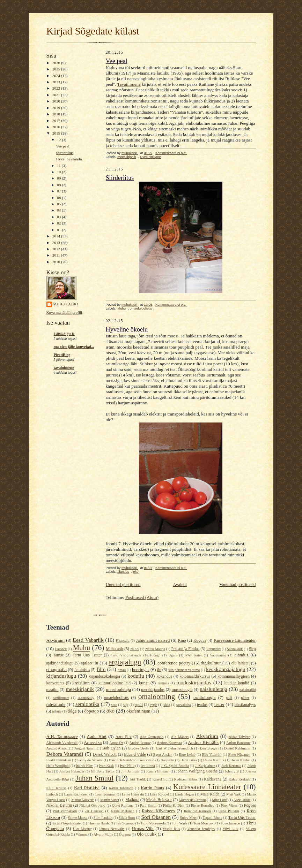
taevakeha (184, 705)
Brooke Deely (138, 748)
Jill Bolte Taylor (103, 771)
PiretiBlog (62, 355)
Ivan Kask (106, 766)
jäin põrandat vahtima (184, 670)
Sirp (252, 649)
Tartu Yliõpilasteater (126, 655)
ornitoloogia (205, 697)
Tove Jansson (230, 823)
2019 (57, 108)
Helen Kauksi (240, 760)
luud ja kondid (237, 683)
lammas (163, 683)
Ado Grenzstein (152, 737)
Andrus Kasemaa (169, 743)
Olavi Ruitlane (150, 157)
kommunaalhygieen (234, 676)
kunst (144, 683)
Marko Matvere (83, 800)
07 (59, 191)
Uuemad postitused (123, 584)
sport (139, 705)
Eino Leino (187, 755)
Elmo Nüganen (239, 755)
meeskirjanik (127, 157)
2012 (57, 249)
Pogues (250, 805)
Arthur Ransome (238, 743)
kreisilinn (81, 683)
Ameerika (93, 742)
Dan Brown (209, 748)
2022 (57, 88)
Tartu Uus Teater (87, 655)
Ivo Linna (148, 766)
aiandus (123, 572)
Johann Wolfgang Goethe (197, 771)
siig (126, 705)
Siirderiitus (65, 153)
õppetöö (91, 711)
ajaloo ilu (90, 663)
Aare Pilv (124, 737)
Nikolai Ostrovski (92, 805)
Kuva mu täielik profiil (64, 312)
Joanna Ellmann (158, 771)
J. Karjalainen (205, 766)
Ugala (173, 655)
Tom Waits (180, 823)
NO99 (135, 649)
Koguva (200, 641)
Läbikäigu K (64, 334)
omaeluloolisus (141, 308)
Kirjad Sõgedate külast (93, 31)
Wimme (82, 834)
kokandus (164, 676)
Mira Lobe (220, 800)
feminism (82, 670)
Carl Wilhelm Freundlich (174, 748)
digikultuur (211, 663)
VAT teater (194, 655)
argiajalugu (125, 662)
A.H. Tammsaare (62, 736)
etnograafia (57, 669)
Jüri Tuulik (138, 779)
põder (245, 698)
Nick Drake (242, 800)
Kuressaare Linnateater (235, 640)
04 (59, 210)
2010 (57, 262)
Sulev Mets (188, 818)
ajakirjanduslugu (60, 663)
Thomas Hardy (99, 823)
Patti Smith (148, 805)
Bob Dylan (111, 748)
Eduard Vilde (135, 755)
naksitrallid (248, 690)
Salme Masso (78, 818)
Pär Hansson (94, 811)
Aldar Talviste (239, 737)
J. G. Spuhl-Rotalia (175, 766)
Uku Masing (82, 829)
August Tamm (85, 748)
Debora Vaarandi (65, 754)
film (101, 669)
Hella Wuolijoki (58, 766)
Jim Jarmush (130, 771)
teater (219, 704)
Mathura (132, 800)
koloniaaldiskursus (195, 676)
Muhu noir (115, 649)
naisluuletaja (213, 689)
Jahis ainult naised (153, 640)
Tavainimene (129, 84)
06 (59, 198)
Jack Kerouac (231, 766)
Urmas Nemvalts (112, 829)
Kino (182, 641)
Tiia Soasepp (125, 823)
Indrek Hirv (84, 766)
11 (59, 166)
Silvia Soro (127, 818)
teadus (202, 705)
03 (59, 217)
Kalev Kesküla (240, 779)
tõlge (72, 711)
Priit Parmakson (65, 811)
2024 (57, 76)
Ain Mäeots (180, 737)
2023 (57, 82)
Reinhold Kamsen (197, 811)
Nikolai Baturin (59, 805)
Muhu (121, 308)
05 (59, 204)
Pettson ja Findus (185, 649)
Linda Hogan (185, 794)
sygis (153, 705)
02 (59, 223)
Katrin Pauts (152, 788)
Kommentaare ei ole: (171, 153)
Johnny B (232, 771)
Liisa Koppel (160, 794)
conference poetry (174, 663)
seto (114, 705)
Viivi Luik (231, 829)
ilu (159, 670)
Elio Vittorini (212, 755)
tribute (57, 711)
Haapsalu (123, 641)
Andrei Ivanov (140, 743)
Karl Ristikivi (87, 788)
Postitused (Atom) (142, 597)
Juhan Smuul (94, 778)
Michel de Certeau (192, 800)
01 (59, 230)
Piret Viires (229, 805)
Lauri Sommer (105, 794)
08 (59, 185)
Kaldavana (213, 779)
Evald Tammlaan (59, 760)
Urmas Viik (143, 828)
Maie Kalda (210, 794)
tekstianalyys (245, 705)
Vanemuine (218, 655)
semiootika (87, 704)
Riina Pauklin (229, 811)
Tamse (58, 655)
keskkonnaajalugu (226, 669)
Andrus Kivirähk (203, 742)
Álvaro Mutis (103, 834)
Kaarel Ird (160, 779)
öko (136, 572)
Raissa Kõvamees (158, 811)
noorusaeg (86, 698)
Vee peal (62, 146)
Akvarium (56, 640)
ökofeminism (138, 711)
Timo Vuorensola (153, 823)
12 (59, 140)
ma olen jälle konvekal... (74, 347)
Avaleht (180, 584)
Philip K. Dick (174, 805)
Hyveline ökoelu (69, 159)
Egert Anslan (163, 755)
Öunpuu (125, 834)
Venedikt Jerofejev (201, 829)
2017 (57, 121)
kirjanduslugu (61, 676)
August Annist (57, 748)
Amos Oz (116, 743)
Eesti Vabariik (88, 640)
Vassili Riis (171, 829)
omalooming (157, 696)
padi (229, 698)
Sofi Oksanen (156, 817)
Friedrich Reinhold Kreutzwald (131, 760)
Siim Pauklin (103, 818)
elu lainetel (241, 663)
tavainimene (64, 367)
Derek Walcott (105, 755)
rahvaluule (56, 704)
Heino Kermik (214, 760)
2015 (57, 133)
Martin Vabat (110, 800)
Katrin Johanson (121, 788)
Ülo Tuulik (147, 834)
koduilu (136, 676)
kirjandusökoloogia (104, 676)
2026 (57, 63)
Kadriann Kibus (186, 779)
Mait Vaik (233, 794)
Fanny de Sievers (90, 760)
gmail (122, 670)
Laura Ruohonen (76, 794)
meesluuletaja (119, 689)
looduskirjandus (194, 682)
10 (59, 172)
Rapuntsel (214, 649)
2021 (57, 95)
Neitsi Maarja (155, 649)
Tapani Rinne (213, 818)
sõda (167, 705)
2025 (57, 69)
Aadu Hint (97, 736)
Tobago (155, 655)
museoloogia (182, 690)
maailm (53, 690)
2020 (57, 101)
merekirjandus (153, 690)
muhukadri (66, 304)
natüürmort (61, 698)
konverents (55, 683)
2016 (57, 127)
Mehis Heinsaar (159, 800)
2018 (57, 114)
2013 (57, 243)
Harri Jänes (189, 760)
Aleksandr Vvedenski (62, 743)
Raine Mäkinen (123, 811)
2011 (57, 255)
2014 (57, 236)
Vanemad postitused (237, 584)
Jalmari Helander (72, 771)
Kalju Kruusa (57, 788)
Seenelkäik (235, 649)
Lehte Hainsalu (133, 794)
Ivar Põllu (127, 766)
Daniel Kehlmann (237, 748)
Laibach (61, 649)
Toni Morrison (204, 823)
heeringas (141, 669)
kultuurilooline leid (115, 683)
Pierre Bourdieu (203, 805)
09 (59, 178)
